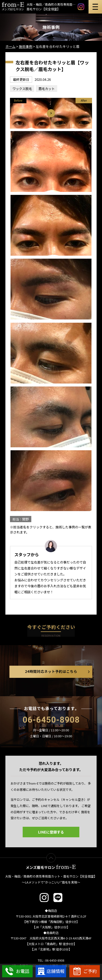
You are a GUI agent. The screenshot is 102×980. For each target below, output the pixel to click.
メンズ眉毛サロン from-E (51, 867)
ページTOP (55, 857)
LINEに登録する (51, 832)
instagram (81, 7)
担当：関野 (21, 519)
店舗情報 (51, 971)
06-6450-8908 (51, 720)
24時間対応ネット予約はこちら (51, 672)
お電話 (17, 971)
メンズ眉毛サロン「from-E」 (13, 6)
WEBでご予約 (85, 971)
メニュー (95, 7)
